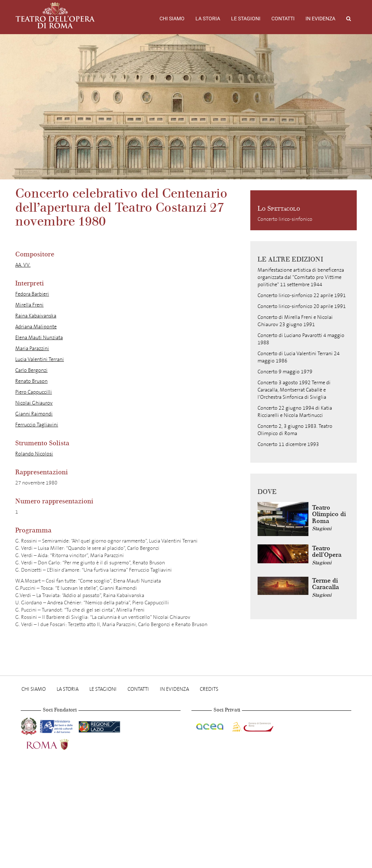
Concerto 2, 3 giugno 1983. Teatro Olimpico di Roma (295, 430)
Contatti (283, 19)
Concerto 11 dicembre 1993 (288, 444)
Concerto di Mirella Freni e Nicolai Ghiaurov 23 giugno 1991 (295, 321)
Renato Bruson (31, 381)
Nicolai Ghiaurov (34, 403)
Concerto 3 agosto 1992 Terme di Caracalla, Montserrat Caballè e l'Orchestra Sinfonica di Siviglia (294, 390)
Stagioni (322, 529)
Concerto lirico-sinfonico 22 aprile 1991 (302, 295)
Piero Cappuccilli (34, 392)
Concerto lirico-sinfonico (285, 219)
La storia (208, 19)
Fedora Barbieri (32, 294)
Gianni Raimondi (34, 414)
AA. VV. (23, 265)
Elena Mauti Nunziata (39, 338)
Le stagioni (246, 19)
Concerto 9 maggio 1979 (285, 372)
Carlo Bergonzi (31, 370)
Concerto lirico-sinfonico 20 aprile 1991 (302, 306)
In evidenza (320, 19)
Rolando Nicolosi (34, 454)
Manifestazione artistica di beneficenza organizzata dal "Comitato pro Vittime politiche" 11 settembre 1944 (301, 277)
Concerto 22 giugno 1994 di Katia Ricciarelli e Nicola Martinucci (295, 412)
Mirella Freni (29, 305)
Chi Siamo (172, 19)
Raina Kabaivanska (36, 316)
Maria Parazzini (32, 348)
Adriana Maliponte (36, 327)
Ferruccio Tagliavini (37, 425)
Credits (209, 689)
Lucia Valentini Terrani (40, 359)
